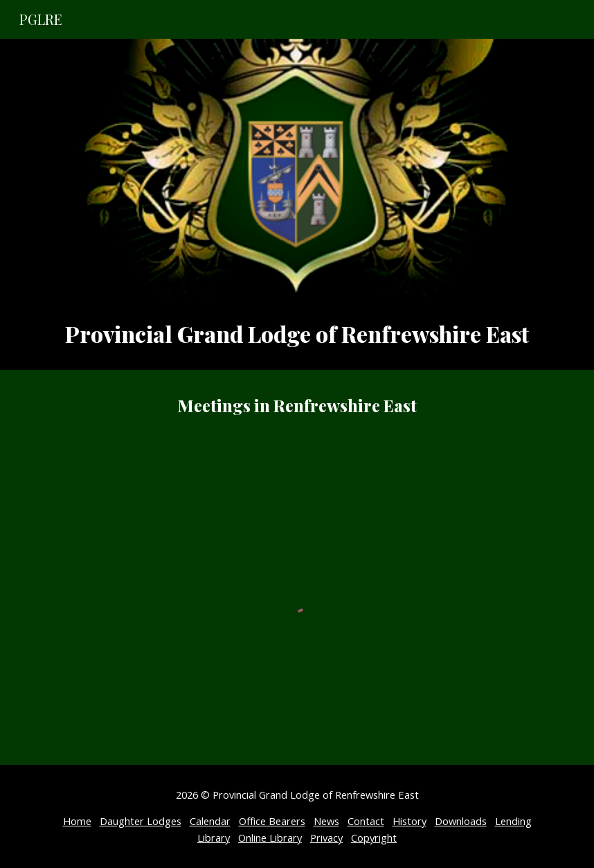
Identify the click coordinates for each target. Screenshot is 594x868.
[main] (297, 334)
